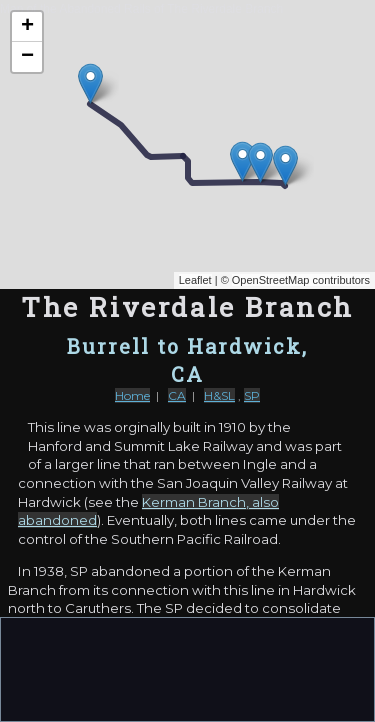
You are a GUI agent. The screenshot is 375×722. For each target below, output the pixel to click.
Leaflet (195, 280)
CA (177, 395)
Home (132, 395)
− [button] (27, 57)
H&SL (219, 395)
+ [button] (27, 27)
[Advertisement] (188, 668)
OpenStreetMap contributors (301, 280)
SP (252, 395)
